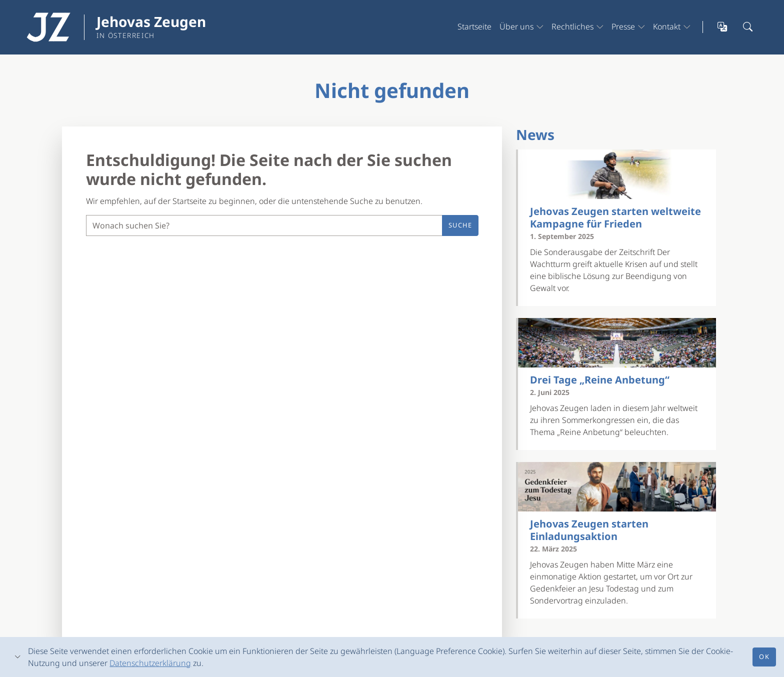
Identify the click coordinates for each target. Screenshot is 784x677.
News (535, 134)
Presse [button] (623, 26)
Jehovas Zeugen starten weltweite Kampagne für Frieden (615, 217)
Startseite (474, 26)
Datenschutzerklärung (150, 663)
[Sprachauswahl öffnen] (723, 27)
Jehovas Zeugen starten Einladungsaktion (589, 530)
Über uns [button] (516, 26)
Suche (460, 225)
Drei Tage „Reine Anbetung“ (600, 380)
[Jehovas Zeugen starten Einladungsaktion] (617, 487)
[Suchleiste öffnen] (748, 27)
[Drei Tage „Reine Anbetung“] (617, 343)
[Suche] (264, 225)
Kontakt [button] (667, 26)
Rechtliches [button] (572, 26)
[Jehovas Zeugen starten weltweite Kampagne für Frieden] (617, 174)
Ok (764, 656)
